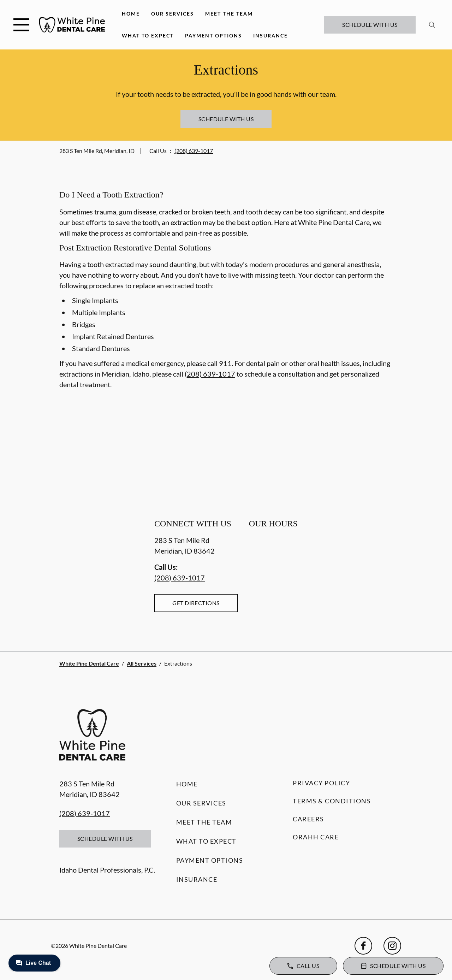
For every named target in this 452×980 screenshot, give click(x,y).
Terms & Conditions (332, 801)
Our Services (173, 14)
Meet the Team (229, 14)
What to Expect (148, 36)
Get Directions (196, 603)
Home (131, 14)
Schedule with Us (370, 25)
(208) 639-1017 (194, 151)
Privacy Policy (321, 783)
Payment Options (213, 36)
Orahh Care (316, 837)
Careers (308, 819)
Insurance (270, 36)
